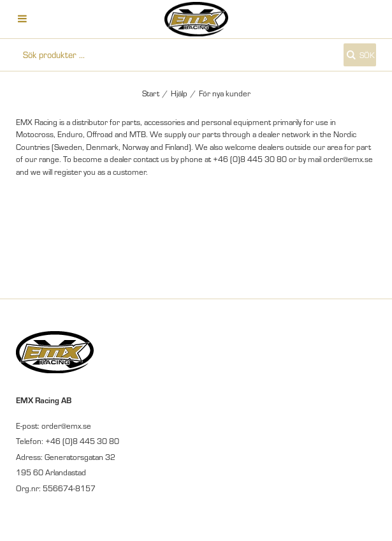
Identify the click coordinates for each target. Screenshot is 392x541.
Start (151, 93)
